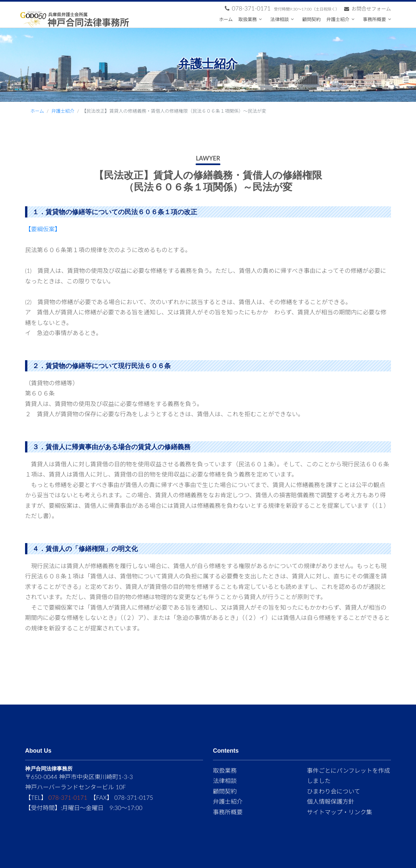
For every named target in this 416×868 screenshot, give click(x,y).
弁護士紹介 (338, 19)
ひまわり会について (333, 791)
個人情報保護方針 (331, 801)
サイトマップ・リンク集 (340, 812)
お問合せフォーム (368, 9)
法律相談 (280, 19)
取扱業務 (248, 19)
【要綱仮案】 (43, 229)
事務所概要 (374, 19)
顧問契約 (312, 19)
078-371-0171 (68, 797)
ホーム (226, 19)
